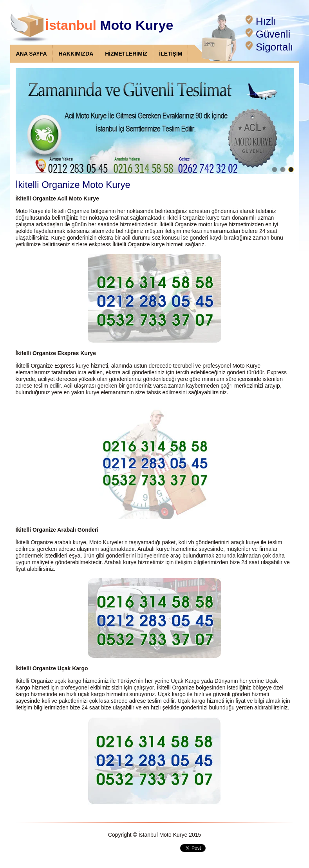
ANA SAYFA (32, 54)
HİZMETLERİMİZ (126, 54)
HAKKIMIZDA (76, 54)
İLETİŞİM (171, 54)
